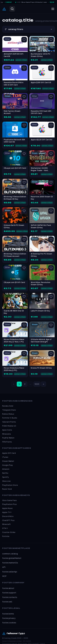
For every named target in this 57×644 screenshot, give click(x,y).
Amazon (6, 469)
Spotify (5, 477)
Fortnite (6, 536)
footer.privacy (9, 618)
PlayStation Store (10, 485)
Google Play (7, 465)
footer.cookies (9, 623)
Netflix (5, 473)
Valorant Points (9, 422)
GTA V (5, 528)
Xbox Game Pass (9, 500)
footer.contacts (10, 597)
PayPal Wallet (8, 438)
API (4, 567)
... (30, 384)
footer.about (8, 588)
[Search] (12, 9)
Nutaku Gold (8, 406)
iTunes (5, 457)
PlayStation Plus (9, 504)
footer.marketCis (10, 563)
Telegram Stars (9, 410)
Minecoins (7, 434)
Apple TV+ (7, 512)
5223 (37, 384)
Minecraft (6, 524)
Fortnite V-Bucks (10, 418)
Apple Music (7, 508)
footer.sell (7, 602)
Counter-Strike (9, 532)
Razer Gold (7, 489)
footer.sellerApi (10, 572)
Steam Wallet (8, 461)
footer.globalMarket (12, 558)
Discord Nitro (8, 516)
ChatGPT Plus (8, 520)
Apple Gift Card (9, 453)
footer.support (9, 593)
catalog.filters (28, 29)
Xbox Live (6, 481)
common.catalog (10, 554)
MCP (4, 576)
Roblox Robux (8, 414)
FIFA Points (7, 442)
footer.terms (8, 614)
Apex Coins (7, 430)
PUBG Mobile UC (9, 426)
